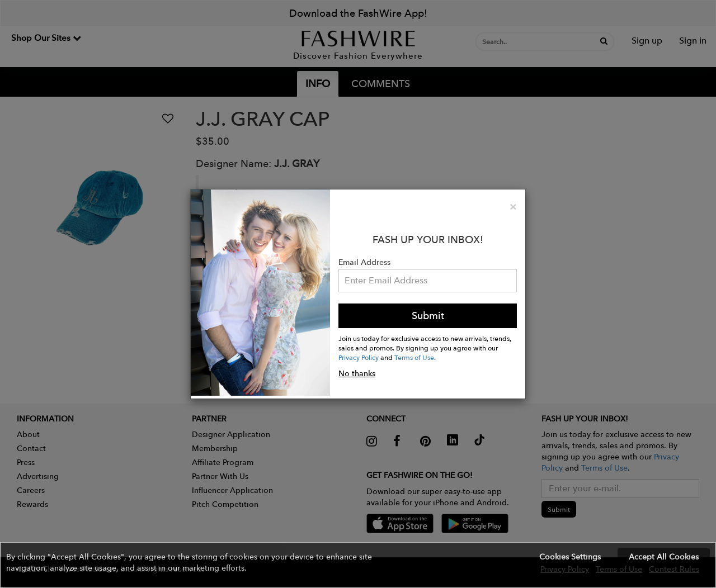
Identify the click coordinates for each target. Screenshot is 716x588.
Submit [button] (428, 316)
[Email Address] (428, 281)
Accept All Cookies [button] (664, 557)
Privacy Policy (359, 357)
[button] (358, 565)
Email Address (364, 262)
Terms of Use (414, 357)
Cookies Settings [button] (570, 557)
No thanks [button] (357, 373)
